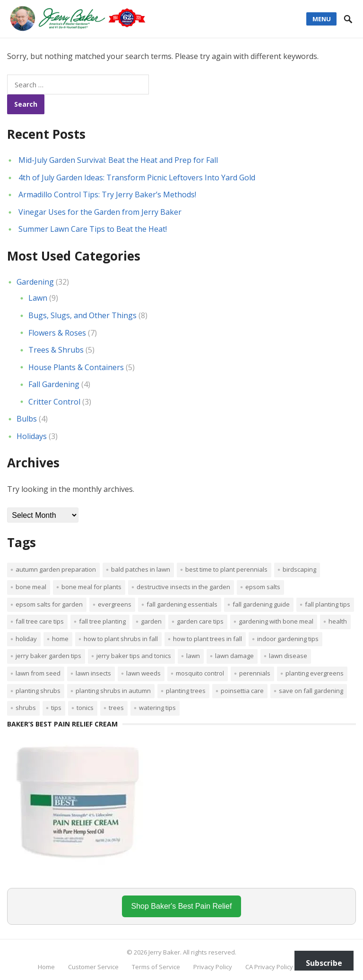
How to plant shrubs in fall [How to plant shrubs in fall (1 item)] (121, 639)
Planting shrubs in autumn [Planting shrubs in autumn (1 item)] (113, 691)
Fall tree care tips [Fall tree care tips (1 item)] (40, 621)
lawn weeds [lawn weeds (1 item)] (143, 673)
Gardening (35, 282)
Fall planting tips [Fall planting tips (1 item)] (328, 604)
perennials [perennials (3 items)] (255, 673)
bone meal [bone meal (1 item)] (31, 587)
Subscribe (324, 963)
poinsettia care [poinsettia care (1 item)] (242, 691)
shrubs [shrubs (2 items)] (26, 708)
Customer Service (93, 967)
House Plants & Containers (76, 367)
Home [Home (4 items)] (60, 639)
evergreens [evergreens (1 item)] (115, 604)
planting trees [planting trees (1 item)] (186, 691)
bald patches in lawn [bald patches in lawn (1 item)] (141, 569)
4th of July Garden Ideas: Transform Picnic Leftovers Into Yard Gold (137, 177)
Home (46, 967)
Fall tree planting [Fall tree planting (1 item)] (102, 621)
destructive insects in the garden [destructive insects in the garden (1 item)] (183, 587)
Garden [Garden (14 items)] (151, 621)
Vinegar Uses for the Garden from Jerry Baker (100, 212)
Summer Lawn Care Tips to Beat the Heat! (93, 229)
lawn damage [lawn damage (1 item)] (234, 656)
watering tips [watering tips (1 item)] (157, 708)
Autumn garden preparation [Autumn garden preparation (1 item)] (56, 569)
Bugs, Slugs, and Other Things (82, 315)
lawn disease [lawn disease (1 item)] (288, 656)
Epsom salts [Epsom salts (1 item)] (263, 587)
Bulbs (27, 419)
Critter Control (54, 402)
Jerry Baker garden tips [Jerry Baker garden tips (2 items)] (48, 656)
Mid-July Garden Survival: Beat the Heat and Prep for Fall (118, 160)
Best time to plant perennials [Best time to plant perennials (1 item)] (226, 569)
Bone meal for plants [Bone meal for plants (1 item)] (91, 587)
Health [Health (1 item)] (338, 621)
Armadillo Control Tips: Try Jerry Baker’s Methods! (107, 194)
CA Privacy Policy (269, 967)
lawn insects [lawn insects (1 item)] (93, 673)
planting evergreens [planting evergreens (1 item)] (315, 673)
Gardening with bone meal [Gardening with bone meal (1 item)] (276, 621)
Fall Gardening (54, 384)
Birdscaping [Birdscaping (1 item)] (299, 569)
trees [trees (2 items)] (116, 708)
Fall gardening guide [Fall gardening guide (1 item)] (261, 604)
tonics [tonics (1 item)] (85, 708)
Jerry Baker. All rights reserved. (192, 952)
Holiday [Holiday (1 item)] (26, 639)
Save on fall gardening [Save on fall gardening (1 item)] (311, 691)
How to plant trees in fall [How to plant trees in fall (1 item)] (207, 639)
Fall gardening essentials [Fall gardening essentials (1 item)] (182, 604)
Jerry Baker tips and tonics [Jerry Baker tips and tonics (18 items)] (134, 656)
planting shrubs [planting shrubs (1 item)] (38, 691)
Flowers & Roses (57, 333)
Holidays (32, 436)
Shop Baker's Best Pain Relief (182, 906)
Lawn (38, 298)
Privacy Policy (213, 967)
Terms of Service (156, 967)
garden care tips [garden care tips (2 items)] (200, 621)
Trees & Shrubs (56, 350)
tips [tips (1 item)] (56, 708)
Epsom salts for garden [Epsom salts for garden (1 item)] (49, 604)
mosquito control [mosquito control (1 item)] (200, 673)
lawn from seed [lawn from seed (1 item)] (38, 673)
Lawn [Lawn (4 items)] (193, 656)
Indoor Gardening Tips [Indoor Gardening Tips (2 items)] (288, 639)
